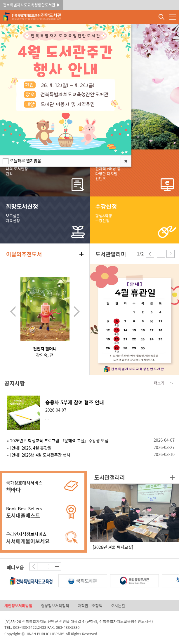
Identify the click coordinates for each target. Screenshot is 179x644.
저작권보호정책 (90, 606)
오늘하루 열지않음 (26, 161)
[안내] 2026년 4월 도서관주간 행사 (40, 455)
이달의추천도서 (24, 254)
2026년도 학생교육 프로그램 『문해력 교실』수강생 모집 (59, 441)
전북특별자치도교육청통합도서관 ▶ (32, 5)
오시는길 (118, 606)
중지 (161, 254)
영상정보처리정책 (55, 606)
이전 (13, 312)
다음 (77, 312)
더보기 (172, 477)
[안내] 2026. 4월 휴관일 (31, 448)
